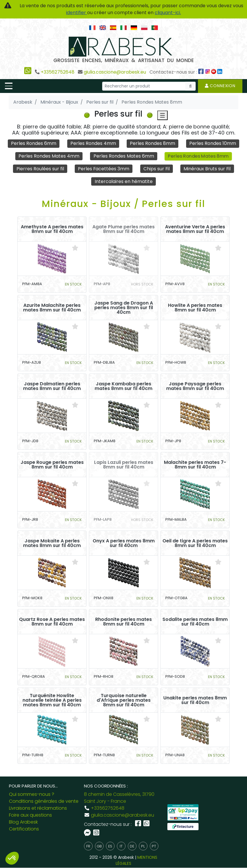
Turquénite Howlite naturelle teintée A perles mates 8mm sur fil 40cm (52, 700)
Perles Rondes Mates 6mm (124, 156)
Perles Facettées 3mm (103, 169)
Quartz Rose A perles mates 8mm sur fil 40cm (52, 622)
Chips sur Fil (156, 169)
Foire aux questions (30, 815)
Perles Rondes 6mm (34, 143)
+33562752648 (58, 72)
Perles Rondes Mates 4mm (49, 156)
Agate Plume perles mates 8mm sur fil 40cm (124, 229)
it (121, 846)
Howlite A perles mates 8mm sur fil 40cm (195, 308)
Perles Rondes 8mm (152, 143)
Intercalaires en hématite (124, 181)
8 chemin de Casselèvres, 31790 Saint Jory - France (119, 798)
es (110, 846)
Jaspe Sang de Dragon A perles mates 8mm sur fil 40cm (124, 308)
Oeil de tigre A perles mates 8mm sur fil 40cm (195, 543)
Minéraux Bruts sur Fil (207, 169)
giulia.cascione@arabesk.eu (115, 72)
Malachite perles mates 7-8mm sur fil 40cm (195, 465)
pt (154, 846)
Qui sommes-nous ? (32, 795)
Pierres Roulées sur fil (40, 169)
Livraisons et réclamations (38, 808)
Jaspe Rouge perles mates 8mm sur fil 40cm (52, 465)
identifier (77, 13)
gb (99, 846)
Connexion (220, 86)
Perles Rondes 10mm (213, 143)
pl (143, 846)
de (132, 846)
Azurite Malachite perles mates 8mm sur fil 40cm (52, 308)
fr (88, 846)
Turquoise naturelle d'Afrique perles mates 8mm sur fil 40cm (124, 700)
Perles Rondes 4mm (93, 143)
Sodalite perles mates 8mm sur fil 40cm (195, 622)
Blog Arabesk (23, 822)
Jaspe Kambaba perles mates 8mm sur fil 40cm (124, 386)
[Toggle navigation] (9, 86)
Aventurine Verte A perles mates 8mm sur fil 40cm (195, 229)
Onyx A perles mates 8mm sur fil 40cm (124, 543)
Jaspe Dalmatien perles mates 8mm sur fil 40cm (52, 386)
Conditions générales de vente (44, 801)
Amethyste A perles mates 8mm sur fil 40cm (52, 229)
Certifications (24, 829)
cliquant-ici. (168, 13)
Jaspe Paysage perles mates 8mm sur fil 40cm (195, 386)
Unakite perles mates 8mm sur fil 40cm (195, 700)
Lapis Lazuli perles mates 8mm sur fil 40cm (124, 465)
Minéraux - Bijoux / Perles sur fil (124, 204)
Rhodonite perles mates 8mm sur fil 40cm (124, 622)
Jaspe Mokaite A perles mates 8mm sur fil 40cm (52, 543)
